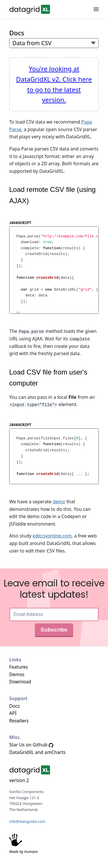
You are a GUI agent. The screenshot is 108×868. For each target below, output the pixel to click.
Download (20, 681)
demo (59, 501)
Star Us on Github (31, 744)
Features (19, 667)
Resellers (19, 720)
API (13, 713)
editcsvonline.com (52, 535)
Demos (17, 674)
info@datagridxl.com (27, 821)
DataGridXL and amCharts (37, 752)
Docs (17, 33)
